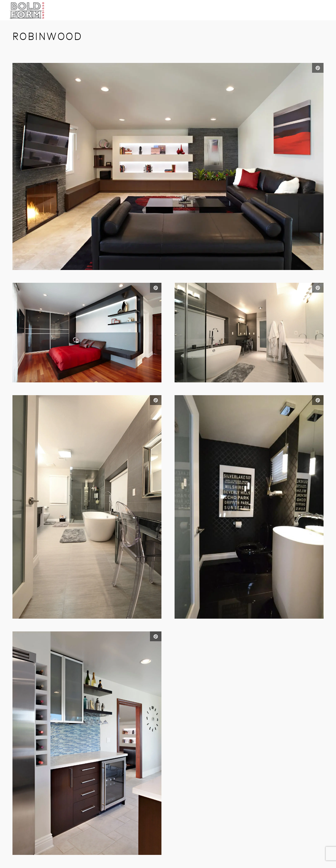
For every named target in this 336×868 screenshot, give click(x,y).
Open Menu (322, 14)
